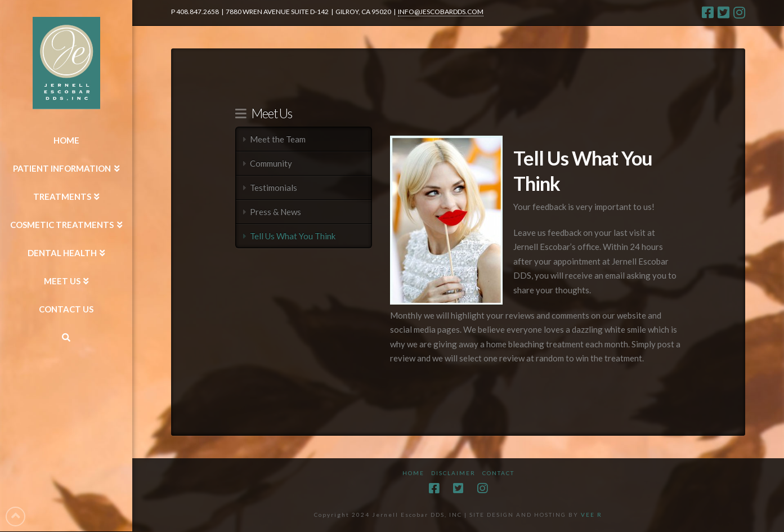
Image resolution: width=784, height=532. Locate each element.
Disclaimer (453, 473)
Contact (498, 473)
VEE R (592, 515)
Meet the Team (278, 139)
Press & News (275, 212)
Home (413, 473)
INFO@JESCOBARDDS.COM (441, 12)
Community (271, 163)
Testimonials (274, 187)
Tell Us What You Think (293, 236)
